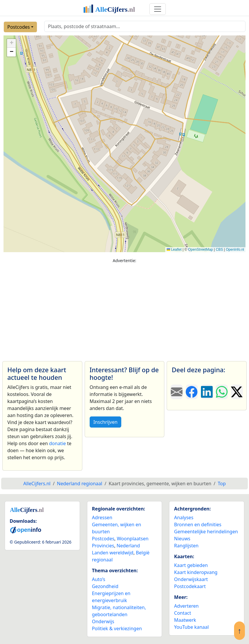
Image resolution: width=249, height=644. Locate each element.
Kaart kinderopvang (196, 572)
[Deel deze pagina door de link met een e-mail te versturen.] (176, 392)
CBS (219, 250)
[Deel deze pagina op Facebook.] (192, 392)
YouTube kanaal (191, 627)
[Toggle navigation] (158, 9)
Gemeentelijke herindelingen (206, 532)
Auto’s (99, 579)
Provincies (103, 546)
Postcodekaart (190, 586)
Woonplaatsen (133, 539)
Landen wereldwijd (113, 553)
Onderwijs (103, 621)
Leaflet (174, 250)
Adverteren (186, 606)
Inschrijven (105, 422)
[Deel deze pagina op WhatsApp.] (222, 392)
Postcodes (19, 27)
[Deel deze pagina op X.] (237, 392)
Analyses (184, 517)
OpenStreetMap (201, 250)
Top (222, 484)
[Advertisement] (125, 310)
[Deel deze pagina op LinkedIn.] (207, 392)
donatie (57, 443)
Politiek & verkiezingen (117, 628)
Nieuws (182, 539)
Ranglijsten (186, 546)
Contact (183, 613)
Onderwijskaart (191, 579)
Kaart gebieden (191, 565)
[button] (11, 43)
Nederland (128, 546)
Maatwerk (185, 620)
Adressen (102, 517)
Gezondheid (105, 586)
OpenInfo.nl (235, 250)
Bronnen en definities (198, 525)
